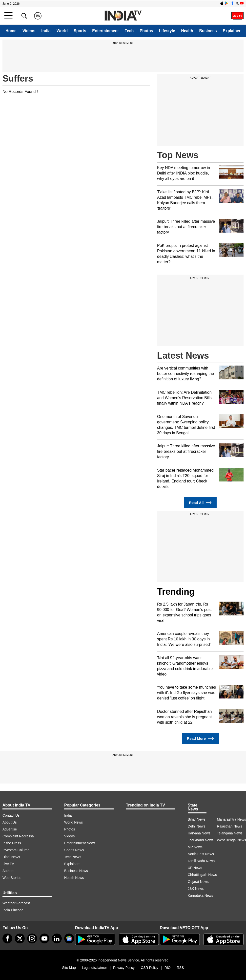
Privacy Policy (124, 968)
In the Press (12, 843)
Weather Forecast (16, 903)
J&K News (196, 889)
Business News (76, 871)
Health (187, 31)
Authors (8, 871)
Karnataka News (200, 895)
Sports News (74, 850)
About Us (10, 822)
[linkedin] (57, 938)
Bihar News (197, 819)
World (62, 31)
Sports (80, 31)
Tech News (73, 857)
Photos (146, 31)
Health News (74, 878)
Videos (29, 31)
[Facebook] (7, 938)
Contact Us (11, 815)
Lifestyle (167, 31)
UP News (195, 868)
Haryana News (199, 833)
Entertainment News (80, 843)
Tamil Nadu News (201, 861)
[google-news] (69, 938)
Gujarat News (198, 882)
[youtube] (44, 938)
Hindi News (11, 857)
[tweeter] (20, 938)
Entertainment (105, 31)
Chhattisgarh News (202, 875)
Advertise (10, 829)
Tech (129, 31)
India (46, 31)
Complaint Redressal (19, 836)
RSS (180, 968)
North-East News (201, 854)
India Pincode (13, 910)
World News (73, 822)
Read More (200, 739)
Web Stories (12, 878)
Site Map (69, 968)
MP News (195, 847)
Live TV (8, 864)
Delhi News (196, 826)
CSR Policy (150, 968)
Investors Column (16, 850)
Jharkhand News (201, 840)
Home (11, 31)
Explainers (72, 864)
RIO (168, 968)
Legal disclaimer (94, 968)
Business (208, 31)
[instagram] (32, 938)
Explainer (232, 31)
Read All (200, 503)
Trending (176, 592)
